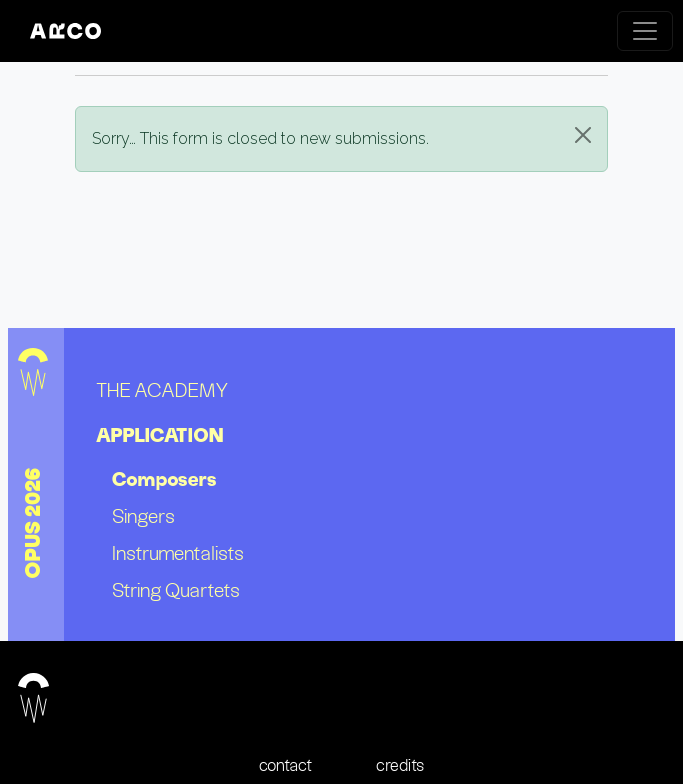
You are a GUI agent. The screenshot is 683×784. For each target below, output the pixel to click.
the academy (162, 389)
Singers (143, 515)
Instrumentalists (178, 552)
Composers (164, 479)
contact (285, 765)
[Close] (583, 135)
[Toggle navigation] (645, 31)
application (160, 435)
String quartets (176, 589)
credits (400, 765)
